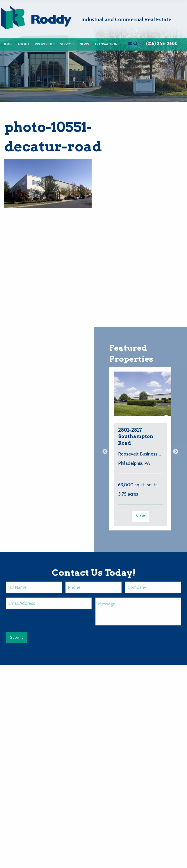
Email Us (13, 726)
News (84, 44)
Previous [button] (105, 452)
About (24, 44)
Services (67, 44)
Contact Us (151, 746)
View (140, 516)
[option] (140, 452)
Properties (45, 44)
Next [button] (176, 452)
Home (8, 44)
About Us (67, 746)
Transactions (107, 44)
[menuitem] (8, 44)
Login (177, 746)
